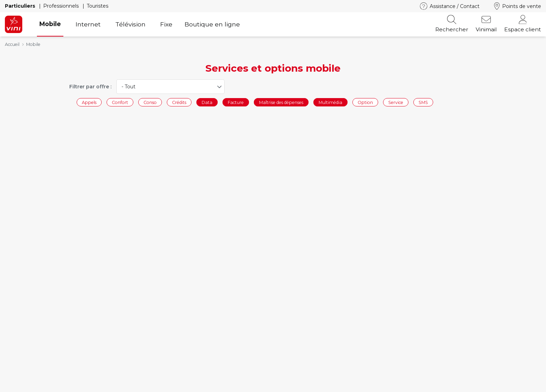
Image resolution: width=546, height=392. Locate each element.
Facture (236, 102)
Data (207, 102)
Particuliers (21, 6)
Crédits (179, 102)
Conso (150, 102)
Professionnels (62, 6)
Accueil (12, 44)
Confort (120, 102)
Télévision (130, 24)
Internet (88, 24)
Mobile (50, 24)
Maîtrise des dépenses (281, 102)
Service (396, 102)
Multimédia (330, 102)
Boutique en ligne (212, 24)
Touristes (97, 6)
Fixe (166, 24)
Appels (89, 102)
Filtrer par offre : (90, 87)
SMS (423, 102)
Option (365, 102)
